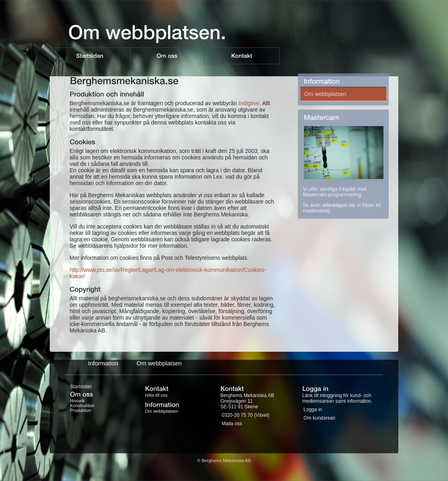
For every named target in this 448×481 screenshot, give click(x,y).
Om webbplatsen (325, 94)
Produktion (81, 410)
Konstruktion (82, 406)
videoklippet (335, 205)
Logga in (313, 410)
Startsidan (81, 387)
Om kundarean (319, 418)
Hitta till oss (156, 395)
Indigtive (249, 103)
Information (103, 363)
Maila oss (232, 424)
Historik (78, 401)
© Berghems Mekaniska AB (224, 461)
